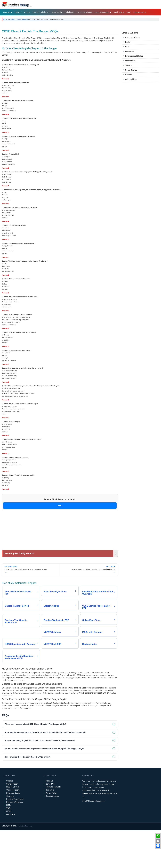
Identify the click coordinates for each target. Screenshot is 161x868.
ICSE (26, 12)
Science (128, 101)
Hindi (127, 82)
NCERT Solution (13, 823)
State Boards (139, 12)
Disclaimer (50, 826)
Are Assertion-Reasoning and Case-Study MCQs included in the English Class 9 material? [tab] (45, 768)
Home (5, 19)
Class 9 (18, 19)
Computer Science (133, 73)
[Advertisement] (78, 42)
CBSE (17, 12)
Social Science (131, 106)
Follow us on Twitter (54, 823)
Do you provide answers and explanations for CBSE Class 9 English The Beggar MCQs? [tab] (44, 784)
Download (56, 12)
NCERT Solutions (40, 12)
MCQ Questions (84, 12)
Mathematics (130, 96)
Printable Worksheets (15, 838)
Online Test (11, 850)
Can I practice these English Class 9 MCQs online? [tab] (28, 793)
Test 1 (60, 541)
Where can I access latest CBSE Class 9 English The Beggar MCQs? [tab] (35, 760)
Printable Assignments (15, 835)
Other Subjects (131, 115)
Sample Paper (12, 820)
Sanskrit (129, 110)
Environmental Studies (134, 92)
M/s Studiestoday (25, 862)
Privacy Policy (51, 829)
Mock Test (118, 12)
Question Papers (13, 826)
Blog (128, 12)
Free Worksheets (102, 12)
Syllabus (10, 817)
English (26, 19)
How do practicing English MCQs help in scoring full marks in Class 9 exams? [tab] (40, 776)
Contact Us (50, 820)
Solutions (69, 12)
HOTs (9, 841)
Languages (130, 87)
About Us (49, 817)
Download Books (13, 829)
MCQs (9, 847)
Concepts (10, 832)
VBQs (9, 844)
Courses (7, 12)
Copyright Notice (52, 832)
